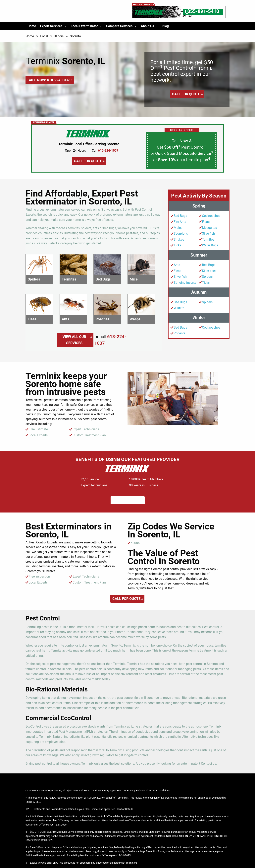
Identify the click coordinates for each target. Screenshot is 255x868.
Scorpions (181, 234)
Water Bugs (210, 245)
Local (44, 36)
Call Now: (49, 80)
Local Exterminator (86, 26)
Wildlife (179, 308)
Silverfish (208, 234)
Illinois (59, 36)
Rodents (179, 333)
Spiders (207, 277)
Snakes (179, 239)
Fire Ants (180, 222)
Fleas (206, 222)
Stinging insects (185, 283)
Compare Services (122, 26)
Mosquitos (209, 228)
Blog (166, 26)
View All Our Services (74, 340)
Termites (208, 239)
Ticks (178, 245)
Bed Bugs (180, 216)
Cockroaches (211, 216)
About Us (150, 26)
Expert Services (53, 26)
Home (32, 26)
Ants (177, 265)
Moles (178, 228)
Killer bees (209, 271)
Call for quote (186, 94)
